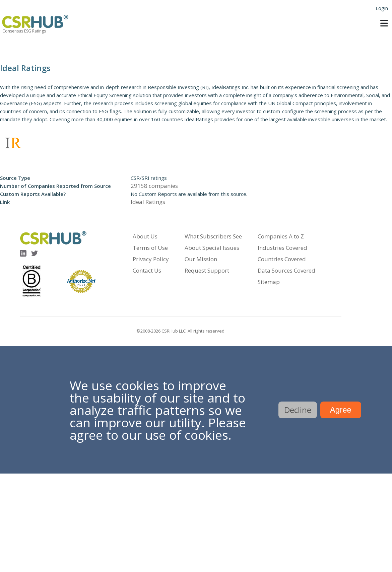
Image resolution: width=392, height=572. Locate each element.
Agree (341, 410)
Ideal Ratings (148, 202)
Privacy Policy (151, 259)
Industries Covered (282, 248)
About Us (145, 236)
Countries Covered (282, 259)
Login (382, 8)
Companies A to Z (281, 236)
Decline (298, 410)
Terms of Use (150, 248)
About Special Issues (212, 248)
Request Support (207, 270)
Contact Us (147, 270)
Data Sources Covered (286, 270)
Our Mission (201, 259)
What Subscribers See (213, 236)
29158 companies (154, 186)
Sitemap (269, 282)
